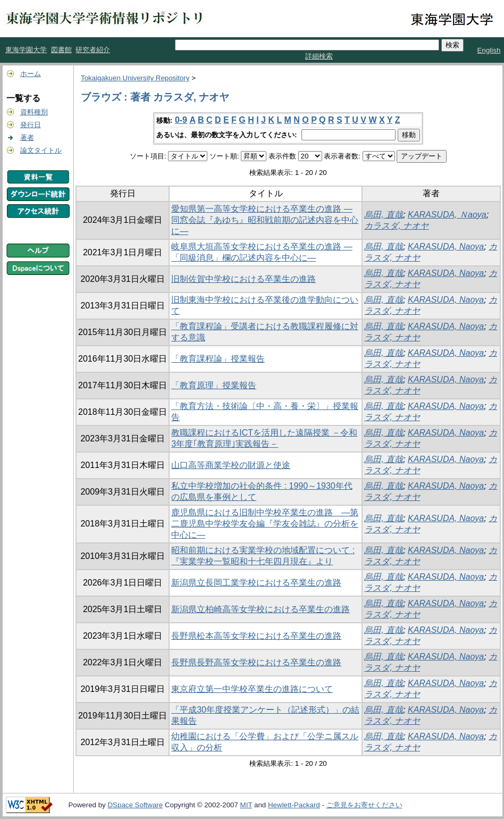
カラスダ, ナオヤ (396, 226)
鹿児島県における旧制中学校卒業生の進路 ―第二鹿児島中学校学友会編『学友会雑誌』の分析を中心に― (265, 524)
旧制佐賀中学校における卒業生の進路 (243, 279)
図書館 (61, 50)
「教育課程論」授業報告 (218, 359)
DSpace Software (135, 805)
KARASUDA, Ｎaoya (447, 215)
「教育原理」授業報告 (214, 385)
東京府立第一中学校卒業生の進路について (252, 689)
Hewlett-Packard (294, 805)
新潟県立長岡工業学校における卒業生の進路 (256, 583)
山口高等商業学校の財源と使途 (231, 465)
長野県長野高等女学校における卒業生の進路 (256, 662)
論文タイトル (41, 150)
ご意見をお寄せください (364, 805)
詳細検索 (319, 56)
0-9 (181, 120)
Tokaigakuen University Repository (135, 78)
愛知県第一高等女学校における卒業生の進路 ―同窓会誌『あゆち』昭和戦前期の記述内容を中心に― (265, 220)
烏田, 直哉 (384, 215)
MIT (246, 805)
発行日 (31, 125)
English (489, 50)
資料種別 (34, 112)
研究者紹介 (93, 50)
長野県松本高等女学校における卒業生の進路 (256, 636)
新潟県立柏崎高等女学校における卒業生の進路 (261, 609)
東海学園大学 (26, 50)
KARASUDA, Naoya (446, 246)
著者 (27, 137)
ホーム (31, 74)
